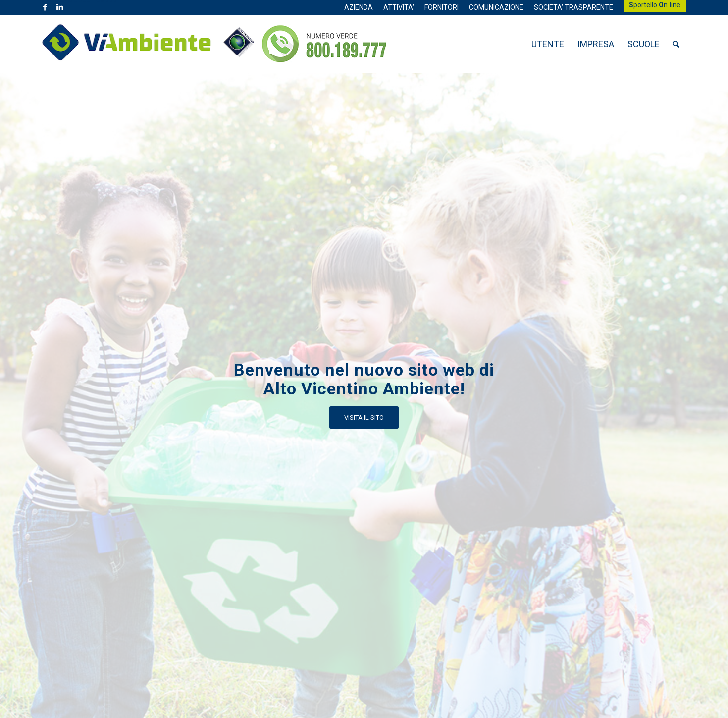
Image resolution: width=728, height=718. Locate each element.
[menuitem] (359, 7)
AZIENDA (359, 7)
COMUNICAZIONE (496, 7)
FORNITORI (442, 7)
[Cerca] (676, 44)
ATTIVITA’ (399, 7)
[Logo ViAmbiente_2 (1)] (148, 44)
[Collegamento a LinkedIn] (60, 7)
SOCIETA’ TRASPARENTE (573, 7)
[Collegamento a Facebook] (45, 7)
